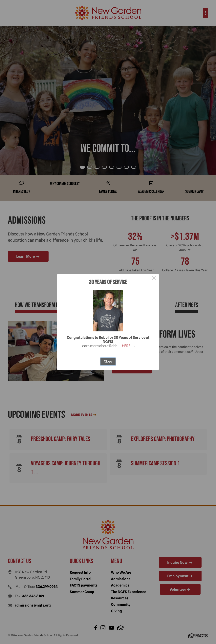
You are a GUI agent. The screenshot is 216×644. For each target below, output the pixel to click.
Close (108, 361)
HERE (126, 346)
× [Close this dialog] (154, 278)
